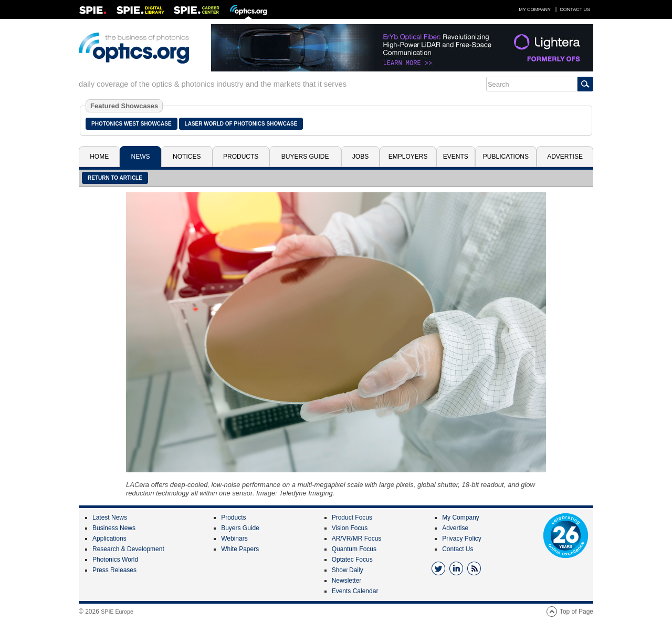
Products (241, 157)
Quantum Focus (354, 549)
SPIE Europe (117, 612)
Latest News (110, 517)
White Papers (240, 549)
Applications (109, 539)
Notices (187, 157)
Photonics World (115, 560)
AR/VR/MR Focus (357, 539)
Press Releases (114, 570)
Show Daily (348, 570)
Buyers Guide (305, 157)
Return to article (115, 178)
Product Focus (352, 517)
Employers (408, 157)
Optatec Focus (352, 560)
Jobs (360, 157)
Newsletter (347, 581)
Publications (506, 157)
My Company (535, 9)
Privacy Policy (462, 539)
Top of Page (576, 612)
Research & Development (128, 549)
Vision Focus (350, 528)
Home (99, 157)
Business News (114, 528)
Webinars (234, 539)
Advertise (565, 157)
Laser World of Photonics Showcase (241, 124)
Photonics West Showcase (132, 124)
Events (456, 157)
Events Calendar (355, 591)
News (141, 157)
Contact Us (575, 9)
